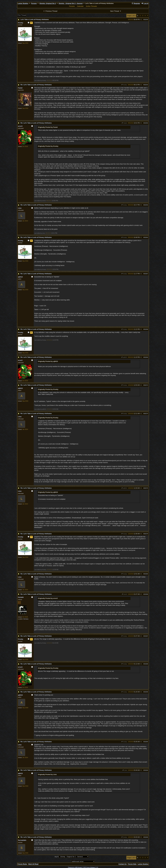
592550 (146, 123)
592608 (146, 837)
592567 (146, 274)
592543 (146, 85)
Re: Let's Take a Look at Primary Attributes (36, 85)
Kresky (124, 85)
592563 (146, 237)
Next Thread (116, 11)
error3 (124, 594)
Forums (34, 3)
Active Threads (91, 6)
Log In (145, 3)
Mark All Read (33, 864)
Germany (26, 619)
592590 (146, 692)
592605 (146, 742)
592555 (146, 205)
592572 (146, 385)
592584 (146, 574)
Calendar (80, 6)
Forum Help (132, 864)
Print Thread (22, 15)
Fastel (124, 123)
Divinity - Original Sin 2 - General (71, 3)
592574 (146, 414)
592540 (146, 20)
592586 (146, 594)
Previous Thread (50, 11)
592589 (146, 664)
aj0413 (124, 357)
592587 (146, 636)
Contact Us (123, 864)
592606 (146, 770)
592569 (146, 357)
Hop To (57, 857)
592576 (146, 488)
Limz (125, 770)
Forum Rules (22, 864)
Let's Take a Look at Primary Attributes (35, 19)
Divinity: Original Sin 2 (48, 3)
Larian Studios (23, 3)
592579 (146, 534)
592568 (146, 329)
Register (136, 3)
